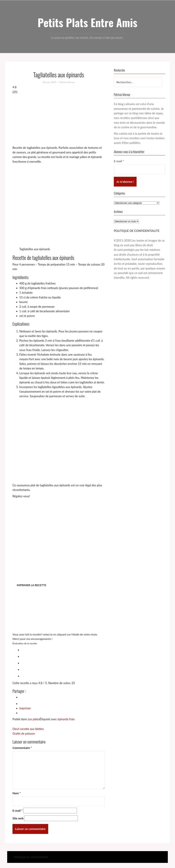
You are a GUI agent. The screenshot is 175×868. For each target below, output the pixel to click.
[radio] (62, 649)
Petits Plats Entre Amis (87, 22)
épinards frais (66, 719)
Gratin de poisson (24, 733)
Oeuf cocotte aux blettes (28, 729)
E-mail (18, 811)
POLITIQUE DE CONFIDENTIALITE (137, 231)
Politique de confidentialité (31, 857)
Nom (17, 793)
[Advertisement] (59, 120)
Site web (18, 818)
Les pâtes (34, 719)
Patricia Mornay (67, 82)
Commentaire (22, 748)
